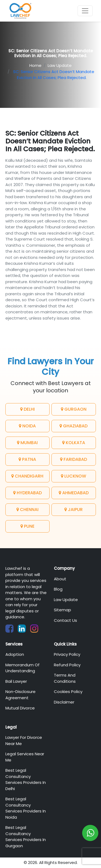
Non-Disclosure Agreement (20, 695)
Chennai (27, 510)
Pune (27, 526)
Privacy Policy (67, 654)
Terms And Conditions (65, 678)
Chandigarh (27, 476)
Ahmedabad (74, 493)
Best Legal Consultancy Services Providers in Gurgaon (26, 837)
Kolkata (74, 443)
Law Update (60, 65)
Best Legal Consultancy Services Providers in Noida (26, 808)
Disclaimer (64, 702)
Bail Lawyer (16, 681)
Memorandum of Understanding (22, 668)
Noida (27, 426)
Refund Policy (67, 665)
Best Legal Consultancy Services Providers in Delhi (26, 779)
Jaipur (74, 510)
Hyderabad (27, 493)
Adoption (15, 654)
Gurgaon (74, 409)
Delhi (27, 409)
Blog (58, 589)
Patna (27, 459)
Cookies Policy (68, 692)
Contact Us (65, 620)
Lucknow (74, 476)
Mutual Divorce (20, 708)
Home (35, 65)
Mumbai (27, 443)
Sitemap (62, 610)
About (60, 579)
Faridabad (74, 459)
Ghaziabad (74, 426)
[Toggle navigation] (85, 11)
